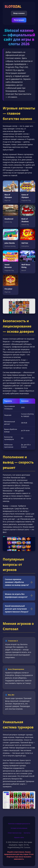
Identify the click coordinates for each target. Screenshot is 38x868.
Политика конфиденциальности (19, 824)
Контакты (27, 833)
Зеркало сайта (19, 837)
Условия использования (19, 828)
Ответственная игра (15, 833)
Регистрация (19, 20)
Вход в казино (19, 13)
